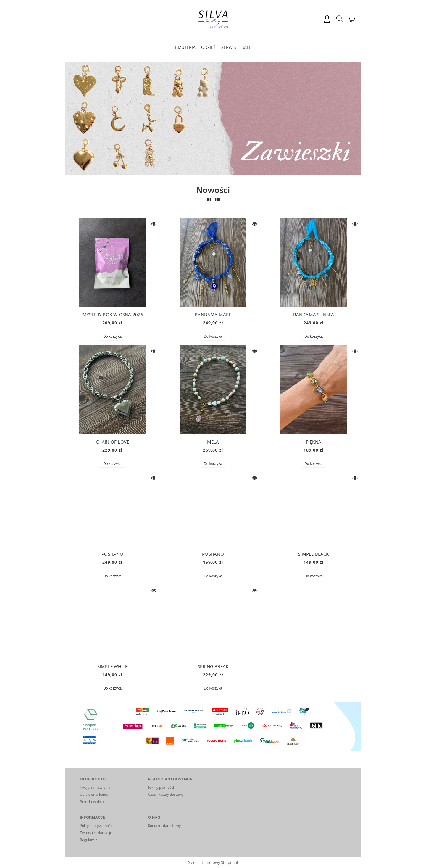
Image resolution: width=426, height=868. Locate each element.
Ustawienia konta (94, 794)
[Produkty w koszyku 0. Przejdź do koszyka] (352, 23)
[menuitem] (185, 47)
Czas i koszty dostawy (166, 794)
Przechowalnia (92, 802)
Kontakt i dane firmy (164, 826)
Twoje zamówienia (95, 787)
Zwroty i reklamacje (96, 833)
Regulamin (89, 840)
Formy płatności (161, 787)
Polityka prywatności (97, 826)
